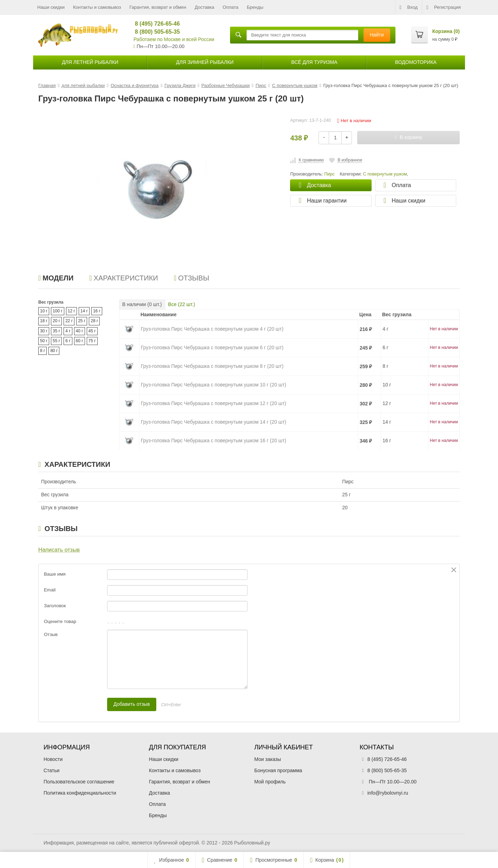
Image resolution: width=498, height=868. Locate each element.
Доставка (204, 7)
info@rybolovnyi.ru (388, 793)
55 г (56, 341)
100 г (58, 311)
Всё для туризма (314, 62)
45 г (92, 331)
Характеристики (124, 278)
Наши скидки (51, 7)
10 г (44, 311)
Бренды (255, 7)
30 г (44, 331)
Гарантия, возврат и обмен (158, 7)
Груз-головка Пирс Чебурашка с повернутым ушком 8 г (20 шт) (212, 366)
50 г (44, 341)
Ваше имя (55, 574)
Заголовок (55, 606)
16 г (97, 311)
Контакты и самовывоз (97, 7)
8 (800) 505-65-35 (154, 32)
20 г (56, 321)
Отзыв (51, 634)
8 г (42, 351)
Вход (409, 7)
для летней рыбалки (90, 62)
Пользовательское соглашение (79, 782)
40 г (80, 331)
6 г (68, 341)
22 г (69, 321)
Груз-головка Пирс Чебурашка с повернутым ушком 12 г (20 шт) (214, 403)
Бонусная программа (278, 770)
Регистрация (444, 7)
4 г (68, 331)
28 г (94, 321)
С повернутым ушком (385, 174)
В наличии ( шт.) (142, 304)
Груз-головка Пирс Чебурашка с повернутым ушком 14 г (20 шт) (214, 422)
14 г (84, 311)
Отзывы (192, 278)
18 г (44, 321)
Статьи (51, 770)
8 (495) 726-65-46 (154, 24)
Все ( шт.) (182, 304)
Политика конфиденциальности (80, 793)
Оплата (231, 7)
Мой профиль (270, 782)
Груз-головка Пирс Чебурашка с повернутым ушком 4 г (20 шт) (212, 329)
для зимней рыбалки (205, 62)
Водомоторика (416, 62)
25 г (82, 321)
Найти (377, 35)
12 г (71, 311)
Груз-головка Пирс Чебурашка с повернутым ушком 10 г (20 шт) (214, 385)
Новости (53, 759)
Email (50, 590)
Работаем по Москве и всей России (174, 39)
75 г (92, 341)
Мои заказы (268, 759)
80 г (54, 351)
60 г (80, 341)
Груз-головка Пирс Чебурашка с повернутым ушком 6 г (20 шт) (212, 347)
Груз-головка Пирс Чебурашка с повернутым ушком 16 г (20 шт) (214, 440)
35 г (56, 331)
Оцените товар (60, 621)
